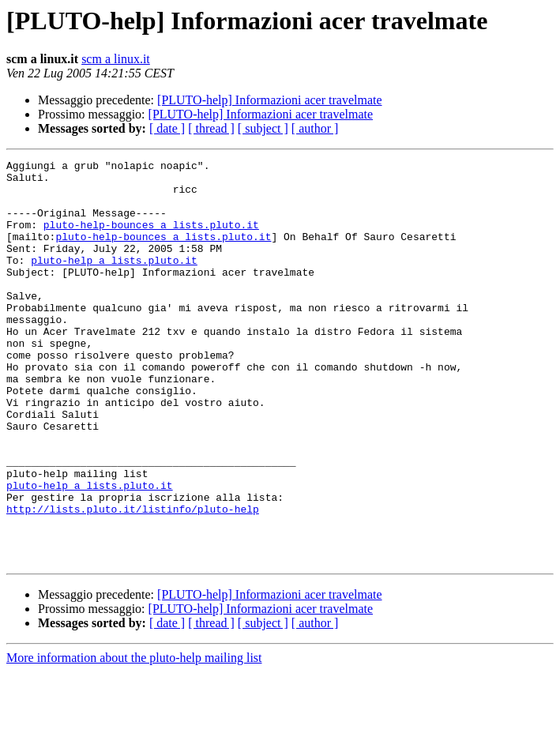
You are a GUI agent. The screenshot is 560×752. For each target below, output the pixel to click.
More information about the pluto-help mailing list (134, 738)
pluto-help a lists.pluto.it (114, 281)
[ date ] (167, 128)
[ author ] (315, 128)
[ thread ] (211, 128)
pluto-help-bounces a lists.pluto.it (151, 239)
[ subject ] (263, 128)
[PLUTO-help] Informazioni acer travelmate (269, 100)
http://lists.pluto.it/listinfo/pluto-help (133, 580)
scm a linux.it (116, 59)
